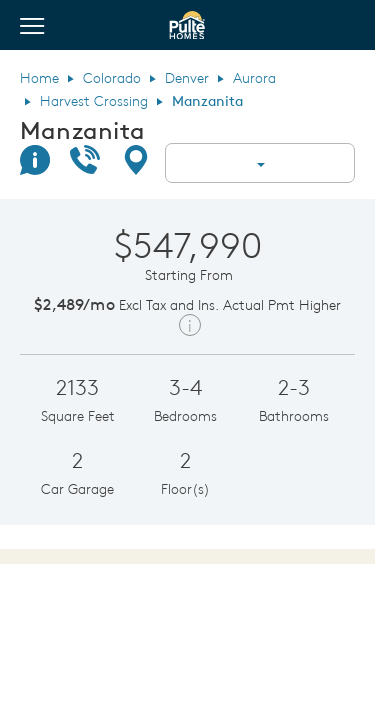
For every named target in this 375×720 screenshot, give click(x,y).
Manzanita (82, 130)
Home (39, 78)
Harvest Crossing (94, 101)
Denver (187, 78)
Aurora (254, 78)
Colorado (112, 78)
